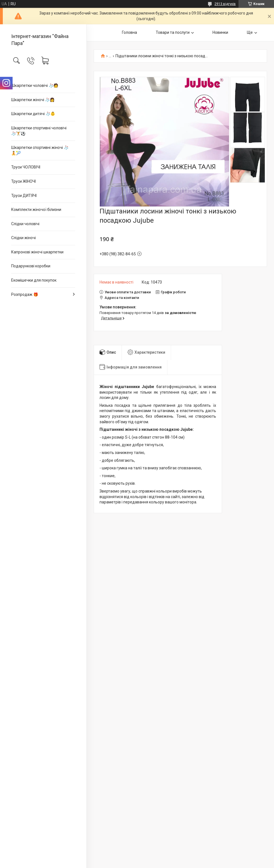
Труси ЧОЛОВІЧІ (26, 167)
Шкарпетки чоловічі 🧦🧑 (35, 85)
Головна (129, 32)
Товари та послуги (173, 32)
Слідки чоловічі (25, 224)
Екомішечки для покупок (34, 280)
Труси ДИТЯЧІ (24, 196)
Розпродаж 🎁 (25, 294)
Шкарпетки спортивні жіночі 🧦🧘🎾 (40, 150)
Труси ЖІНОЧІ (23, 181)
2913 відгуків (225, 4)
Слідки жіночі (23, 238)
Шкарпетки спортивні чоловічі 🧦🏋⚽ (39, 131)
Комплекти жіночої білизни (36, 210)
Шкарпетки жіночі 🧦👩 (33, 100)
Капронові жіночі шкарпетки (37, 252)
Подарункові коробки (31, 266)
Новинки (220, 32)
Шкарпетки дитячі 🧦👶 (33, 114)
